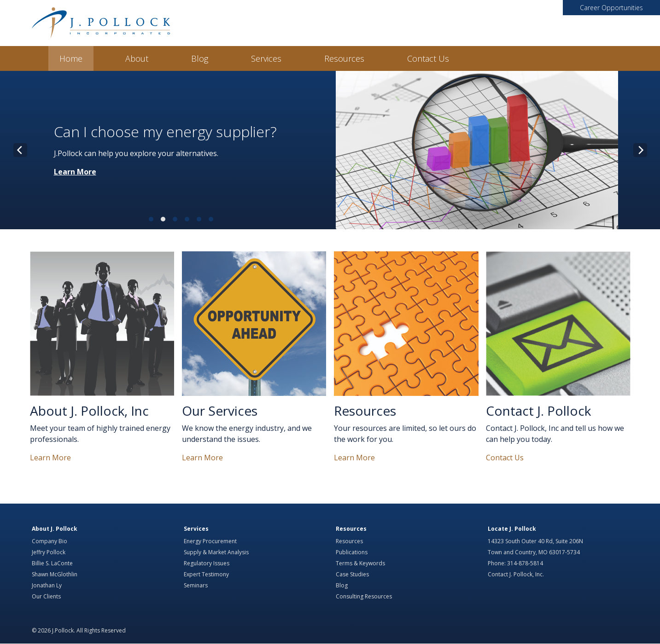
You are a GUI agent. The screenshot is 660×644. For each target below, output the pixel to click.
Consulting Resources (364, 596)
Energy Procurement (210, 541)
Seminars (196, 585)
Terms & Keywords (360, 563)
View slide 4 (187, 219)
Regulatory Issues (207, 563)
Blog (200, 58)
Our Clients (46, 596)
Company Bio (50, 541)
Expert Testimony (206, 574)
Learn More (75, 172)
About (137, 58)
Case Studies (352, 574)
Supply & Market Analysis (216, 552)
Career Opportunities (611, 8)
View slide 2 (163, 219)
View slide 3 (175, 219)
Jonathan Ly (47, 585)
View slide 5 (199, 219)
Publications (352, 552)
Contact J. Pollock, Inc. (516, 574)
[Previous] (20, 150)
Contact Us (428, 58)
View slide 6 (211, 219)
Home (71, 58)
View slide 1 (151, 219)
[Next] (640, 150)
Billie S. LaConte (52, 563)
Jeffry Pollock (49, 552)
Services (266, 58)
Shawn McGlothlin (55, 574)
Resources (344, 58)
